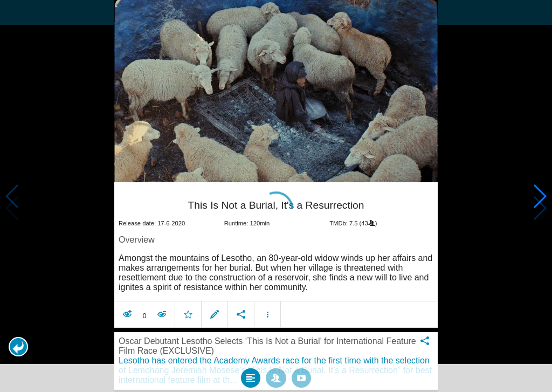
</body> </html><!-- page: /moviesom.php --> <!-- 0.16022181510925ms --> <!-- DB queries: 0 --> (276, 196)
